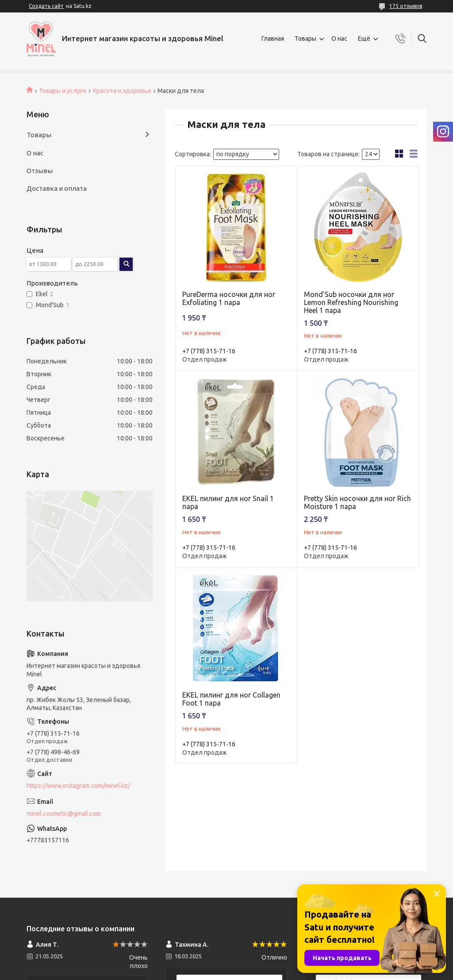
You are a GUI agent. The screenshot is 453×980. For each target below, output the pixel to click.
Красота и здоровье (122, 91)
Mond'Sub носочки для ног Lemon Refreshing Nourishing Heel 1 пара (351, 302)
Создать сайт (46, 6)
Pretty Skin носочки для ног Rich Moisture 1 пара (357, 502)
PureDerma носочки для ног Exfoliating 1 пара (229, 298)
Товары (305, 39)
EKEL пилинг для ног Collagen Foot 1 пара (231, 699)
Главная (273, 39)
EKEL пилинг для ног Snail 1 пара (228, 502)
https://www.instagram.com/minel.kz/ (78, 786)
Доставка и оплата (57, 188)
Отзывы (40, 171)
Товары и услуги (63, 91)
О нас (339, 39)
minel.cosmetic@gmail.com (64, 814)
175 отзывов (406, 6)
